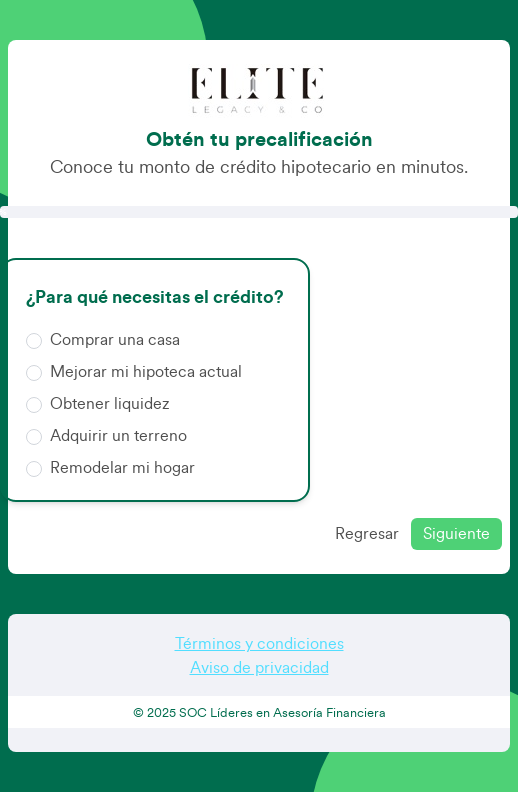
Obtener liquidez (98, 402)
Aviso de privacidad (259, 668)
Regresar (367, 534)
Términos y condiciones (259, 644)
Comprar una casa (103, 338)
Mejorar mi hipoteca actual (134, 370)
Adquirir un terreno (106, 434)
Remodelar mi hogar (110, 466)
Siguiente (456, 534)
